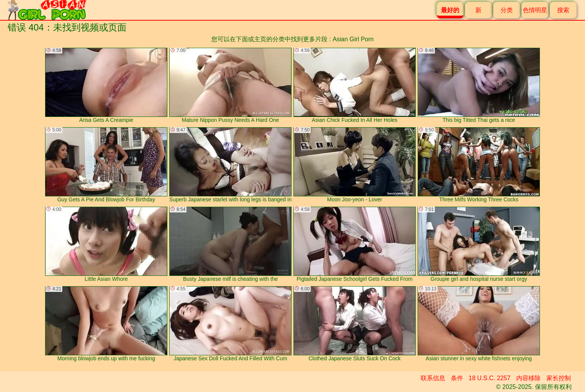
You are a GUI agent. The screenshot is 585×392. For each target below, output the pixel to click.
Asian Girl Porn (353, 39)
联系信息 (433, 378)
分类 (507, 10)
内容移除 (528, 378)
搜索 (563, 10)
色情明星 (535, 10)
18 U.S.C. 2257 (490, 378)
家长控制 (559, 378)
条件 (457, 378)
